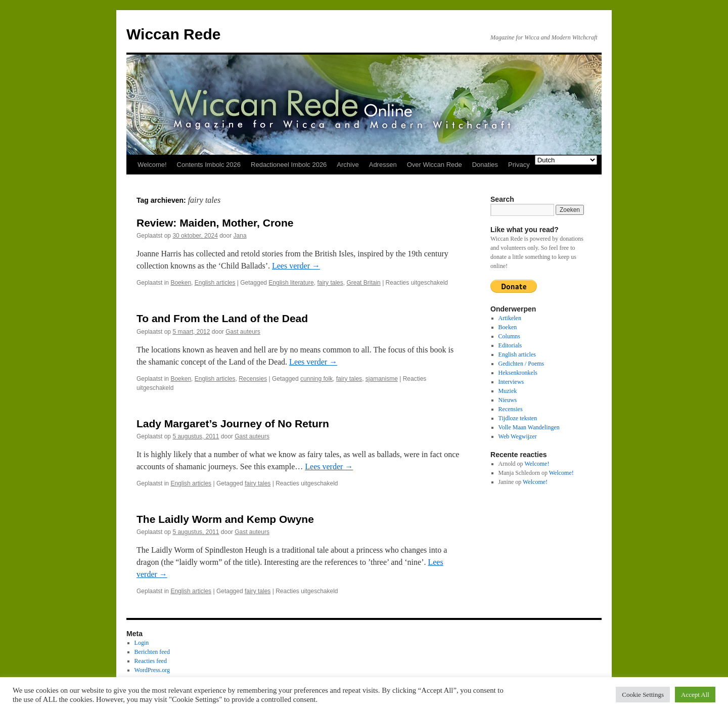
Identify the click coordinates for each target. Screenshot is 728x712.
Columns (509, 336)
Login (142, 643)
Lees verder (296, 266)
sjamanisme (382, 379)
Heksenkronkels (518, 373)
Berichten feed (152, 652)
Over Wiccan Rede (435, 165)
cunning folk (316, 379)
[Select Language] (566, 160)
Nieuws (508, 400)
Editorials (510, 345)
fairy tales (330, 283)
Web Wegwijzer (518, 436)
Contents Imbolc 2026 (209, 165)
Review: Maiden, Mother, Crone (215, 223)
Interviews (511, 382)
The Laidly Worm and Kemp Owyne (225, 519)
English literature (291, 283)
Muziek (508, 391)
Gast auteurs (243, 332)
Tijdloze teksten (518, 418)
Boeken (181, 283)
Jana (240, 236)
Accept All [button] (695, 695)
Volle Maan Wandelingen (529, 427)
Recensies (253, 379)
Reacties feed (151, 661)
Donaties (485, 165)
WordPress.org (152, 670)
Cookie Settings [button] (643, 695)
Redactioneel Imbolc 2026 (289, 165)
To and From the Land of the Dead (222, 318)
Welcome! (152, 165)
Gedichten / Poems (521, 364)
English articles (215, 283)
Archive (348, 165)
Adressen (383, 165)
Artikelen (510, 318)
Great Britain (363, 283)
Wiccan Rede (173, 34)
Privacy (519, 165)
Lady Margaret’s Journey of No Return (233, 424)
